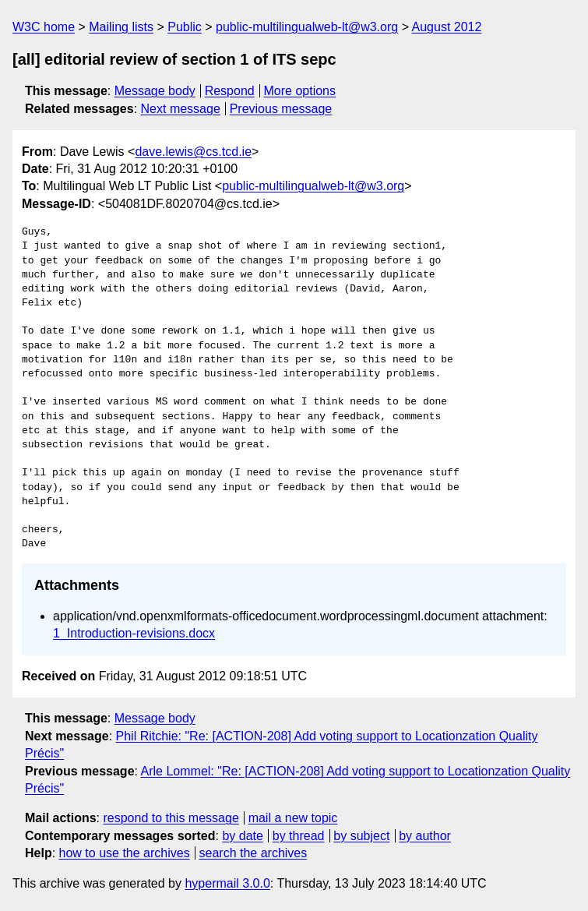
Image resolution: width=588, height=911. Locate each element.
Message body (155, 91)
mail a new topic (293, 818)
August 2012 (447, 27)
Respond (230, 91)
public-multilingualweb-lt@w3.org (307, 27)
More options (300, 91)
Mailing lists (121, 27)
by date (242, 836)
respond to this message (171, 818)
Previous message (281, 109)
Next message (181, 109)
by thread (299, 836)
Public (185, 27)
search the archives (254, 853)
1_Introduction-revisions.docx (134, 633)
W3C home (44, 27)
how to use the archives (125, 853)
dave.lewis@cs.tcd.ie (193, 152)
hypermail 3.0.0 (227, 883)
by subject (361, 836)
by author (425, 836)
